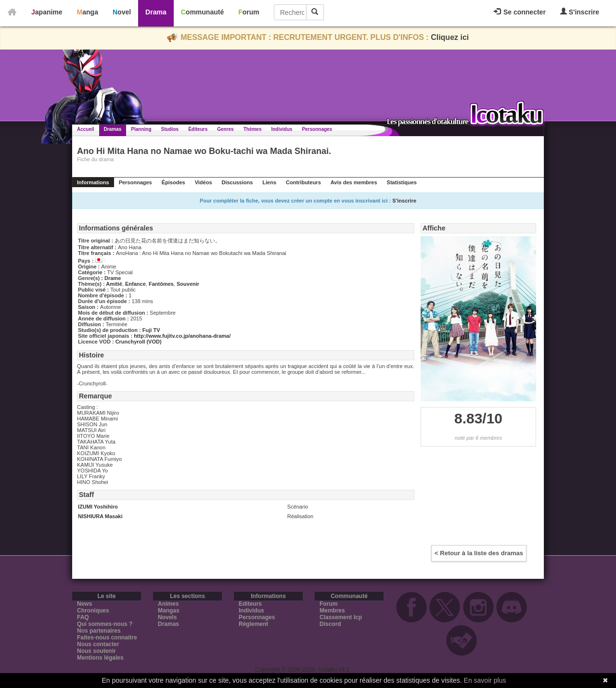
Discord (330, 624)
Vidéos (204, 182)
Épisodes (173, 182)
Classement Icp (341, 617)
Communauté (202, 12)
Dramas (113, 129)
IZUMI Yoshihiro (98, 507)
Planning (141, 129)
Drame (113, 278)
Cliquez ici (450, 37)
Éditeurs (198, 129)
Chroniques (93, 611)
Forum (249, 12)
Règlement (253, 624)
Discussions (237, 182)
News (84, 604)
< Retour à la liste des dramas (479, 553)
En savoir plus (485, 680)
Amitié (114, 284)
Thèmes (253, 129)
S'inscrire (580, 12)
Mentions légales (100, 658)
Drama (156, 12)
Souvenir (188, 284)
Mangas (169, 611)
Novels (167, 617)
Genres (225, 129)
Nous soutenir (96, 651)
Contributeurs (303, 182)
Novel (122, 12)
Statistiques (402, 182)
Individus (282, 129)
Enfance (135, 284)
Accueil (86, 129)
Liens (269, 182)
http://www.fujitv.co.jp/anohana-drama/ (182, 336)
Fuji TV (151, 330)
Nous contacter (98, 644)
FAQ (83, 617)
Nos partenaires (99, 631)
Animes (168, 604)
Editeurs (250, 604)
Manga (88, 12)
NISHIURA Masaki (100, 516)
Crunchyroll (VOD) (139, 342)
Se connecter (520, 12)
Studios (170, 129)
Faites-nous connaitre (107, 637)
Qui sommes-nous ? (105, 624)
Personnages (317, 129)
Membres (332, 611)
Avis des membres (354, 182)
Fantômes (161, 284)
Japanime (47, 12)
